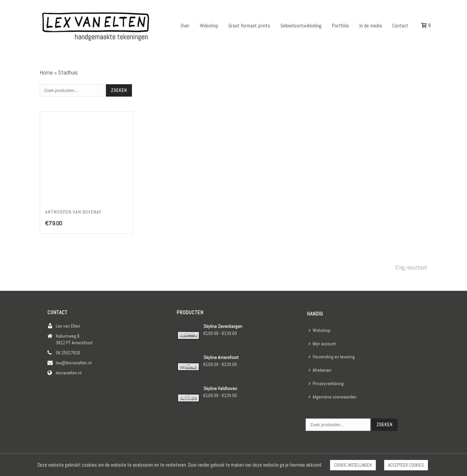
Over (185, 26)
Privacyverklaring (326, 383)
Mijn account (322, 344)
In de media (371, 26)
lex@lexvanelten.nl (74, 363)
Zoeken (119, 90)
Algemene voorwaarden (333, 397)
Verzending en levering (332, 357)
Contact (400, 26)
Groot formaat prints (249, 26)
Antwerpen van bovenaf (73, 212)
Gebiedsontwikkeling (301, 26)
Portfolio (341, 26)
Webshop (209, 26)
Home (46, 72)
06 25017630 (68, 353)
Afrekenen (320, 370)
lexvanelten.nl (69, 373)
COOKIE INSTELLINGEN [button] (353, 465)
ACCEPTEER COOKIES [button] (406, 465)
